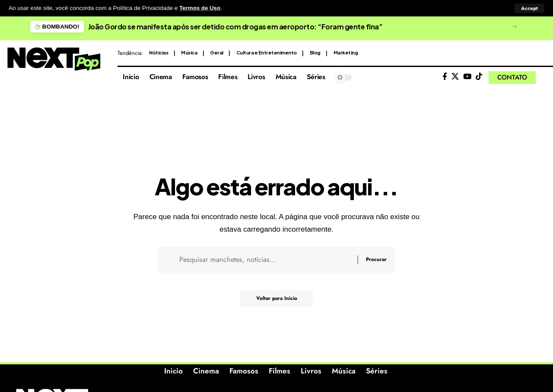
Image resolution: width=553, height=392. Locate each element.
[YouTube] (467, 77)
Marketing (346, 53)
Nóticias (159, 53)
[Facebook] (445, 77)
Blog (315, 53)
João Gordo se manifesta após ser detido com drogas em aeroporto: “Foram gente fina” (235, 26)
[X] (455, 77)
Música (189, 53)
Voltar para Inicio (277, 300)
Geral (217, 53)
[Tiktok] (479, 77)
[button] (529, 8)
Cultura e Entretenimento (267, 53)
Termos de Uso (200, 8)
